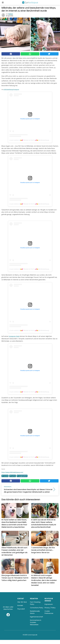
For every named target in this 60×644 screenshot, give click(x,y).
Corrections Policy (37, 608)
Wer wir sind (22, 602)
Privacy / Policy (50, 608)
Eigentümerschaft (36, 617)
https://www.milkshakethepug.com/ (12, 472)
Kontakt (20, 605)
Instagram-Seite (14, 336)
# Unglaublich (22, 476)
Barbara (11, 14)
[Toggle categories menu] (3, 2)
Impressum (49, 604)
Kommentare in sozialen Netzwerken (36, 622)
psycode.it (21, 609)
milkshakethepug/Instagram (11, 89)
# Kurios (13, 476)
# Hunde (5, 476)
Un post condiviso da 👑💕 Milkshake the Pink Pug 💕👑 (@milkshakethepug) (29, 140)
